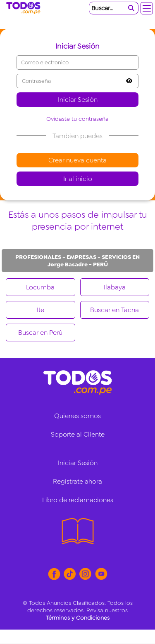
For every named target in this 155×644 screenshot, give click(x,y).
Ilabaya (115, 287)
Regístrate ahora (77, 481)
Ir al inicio (78, 179)
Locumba (40, 287)
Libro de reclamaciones (78, 500)
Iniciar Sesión (78, 100)
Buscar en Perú (40, 333)
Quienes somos (77, 416)
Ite (41, 310)
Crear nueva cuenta (77, 160)
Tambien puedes (77, 136)
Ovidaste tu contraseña (77, 119)
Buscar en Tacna (114, 310)
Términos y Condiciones (78, 618)
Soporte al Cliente (78, 434)
